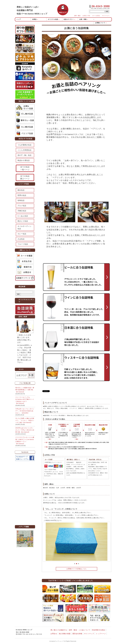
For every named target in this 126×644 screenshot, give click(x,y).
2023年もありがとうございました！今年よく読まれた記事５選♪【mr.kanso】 (25, 430)
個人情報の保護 (65, 634)
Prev (46, 542)
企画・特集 (84, 19)
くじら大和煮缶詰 (24, 150)
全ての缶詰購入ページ (25, 177)
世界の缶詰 (22, 195)
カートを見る (96, 16)
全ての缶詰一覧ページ (25, 168)
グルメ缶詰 (22, 206)
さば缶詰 (21, 239)
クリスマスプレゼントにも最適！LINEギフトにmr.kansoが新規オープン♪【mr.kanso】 (25, 440)
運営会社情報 (77, 634)
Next (107, 542)
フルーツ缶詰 (23, 244)
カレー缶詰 (22, 234)
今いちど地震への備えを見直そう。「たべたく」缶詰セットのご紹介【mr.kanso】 (25, 420)
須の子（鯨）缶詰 (24, 155)
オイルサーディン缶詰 (24, 227)
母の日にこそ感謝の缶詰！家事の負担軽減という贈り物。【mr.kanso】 (25, 390)
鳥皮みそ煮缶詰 (24, 160)
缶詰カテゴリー (69, 19)
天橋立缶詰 (22, 211)
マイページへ (106, 16)
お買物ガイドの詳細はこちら (77, 569)
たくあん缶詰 (23, 216)
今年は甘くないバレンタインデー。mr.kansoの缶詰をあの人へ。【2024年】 (25, 411)
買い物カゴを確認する (59, 630)
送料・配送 (77, 16)
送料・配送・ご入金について (79, 630)
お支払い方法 (86, 16)
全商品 (35, 19)
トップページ (101, 634)
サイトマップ (89, 634)
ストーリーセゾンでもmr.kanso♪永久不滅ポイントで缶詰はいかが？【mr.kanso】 (25, 400)
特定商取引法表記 (99, 630)
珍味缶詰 (21, 200)
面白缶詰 (21, 190)
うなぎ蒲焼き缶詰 (24, 145)
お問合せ (54, 634)
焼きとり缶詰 (23, 221)
